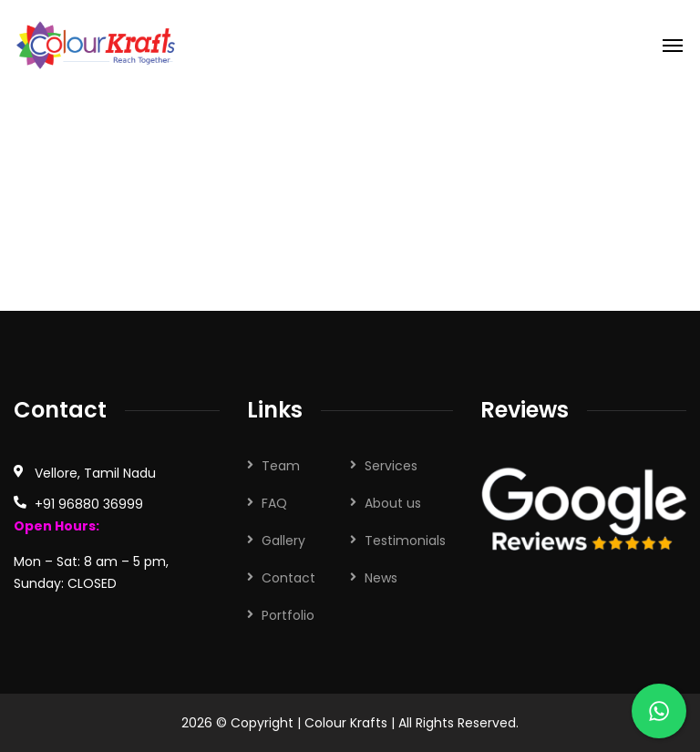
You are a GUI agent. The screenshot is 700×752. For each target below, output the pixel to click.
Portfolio (288, 615)
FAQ (274, 503)
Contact (288, 578)
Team (281, 466)
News (381, 578)
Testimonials (405, 541)
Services (391, 466)
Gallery (283, 541)
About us (393, 503)
